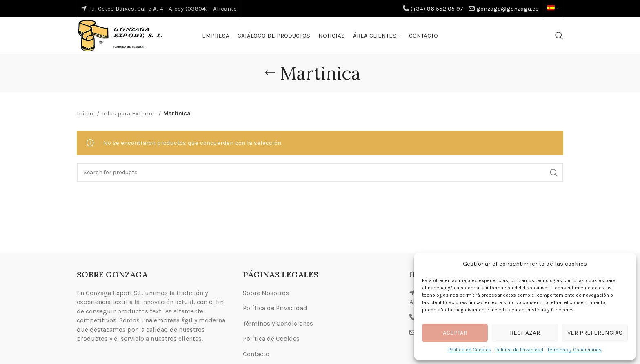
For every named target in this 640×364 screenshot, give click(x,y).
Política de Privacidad (519, 350)
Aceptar (455, 333)
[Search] (559, 36)
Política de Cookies (470, 350)
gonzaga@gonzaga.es (508, 9)
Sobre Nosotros (266, 293)
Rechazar (525, 333)
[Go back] (270, 73)
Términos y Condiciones (574, 350)
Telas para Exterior (129, 113)
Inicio (86, 113)
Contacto (256, 354)
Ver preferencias (595, 333)
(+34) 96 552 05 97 (437, 9)
